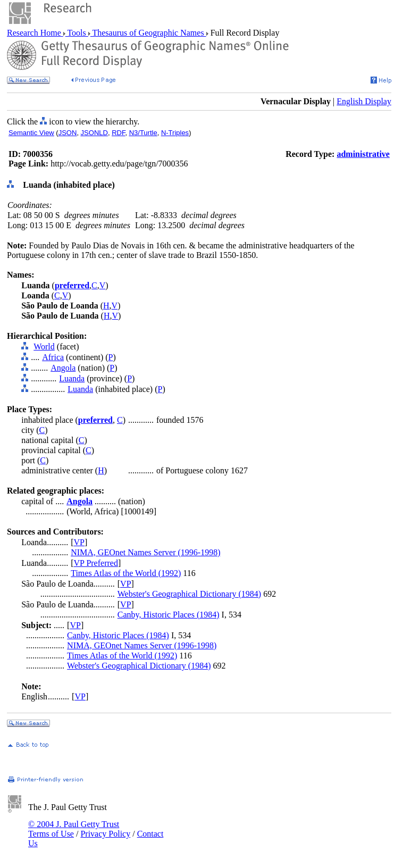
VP (79, 542)
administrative (363, 154)
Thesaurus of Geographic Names (148, 33)
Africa (53, 357)
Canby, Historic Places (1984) (169, 615)
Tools (77, 33)
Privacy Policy (105, 834)
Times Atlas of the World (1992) (126, 573)
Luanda (72, 378)
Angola (63, 368)
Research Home (35, 33)
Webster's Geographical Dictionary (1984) (189, 594)
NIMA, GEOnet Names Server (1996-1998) (145, 552)
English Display (364, 101)
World (44, 347)
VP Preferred (96, 563)
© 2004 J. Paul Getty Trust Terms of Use (74, 829)
